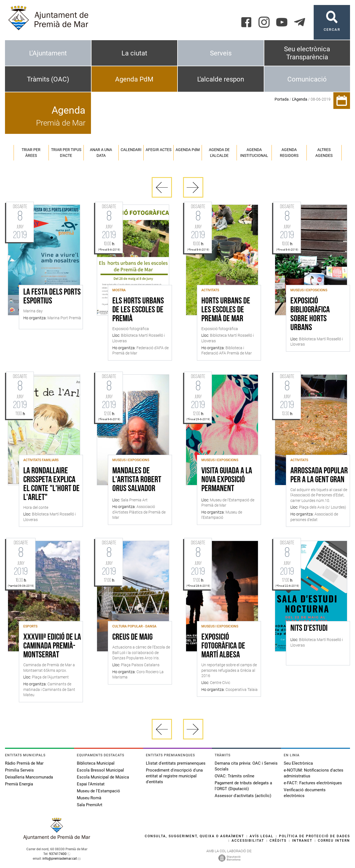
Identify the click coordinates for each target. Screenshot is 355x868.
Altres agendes (324, 153)
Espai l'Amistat (91, 784)
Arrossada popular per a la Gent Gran (319, 476)
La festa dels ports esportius (52, 297)
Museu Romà (89, 798)
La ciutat (134, 53)
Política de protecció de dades (315, 836)
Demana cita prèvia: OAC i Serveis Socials (246, 766)
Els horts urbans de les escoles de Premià (138, 310)
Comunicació (307, 79)
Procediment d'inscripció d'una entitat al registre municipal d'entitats (174, 776)
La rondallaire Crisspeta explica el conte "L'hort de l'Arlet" (51, 484)
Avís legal (262, 836)
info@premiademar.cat (60, 859)
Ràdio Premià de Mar (24, 763)
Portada (282, 99)
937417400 (58, 854)
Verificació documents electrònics (305, 793)
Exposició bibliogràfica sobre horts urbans (310, 315)
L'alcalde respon (221, 79)
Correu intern (334, 841)
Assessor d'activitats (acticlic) (243, 796)
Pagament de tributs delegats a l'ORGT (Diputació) (243, 786)
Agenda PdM (134, 79)
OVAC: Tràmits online (234, 776)
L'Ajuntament (48, 53)
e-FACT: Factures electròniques (313, 783)
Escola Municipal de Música (103, 777)
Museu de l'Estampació (98, 791)
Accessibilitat (248, 841)
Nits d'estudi (309, 629)
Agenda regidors (289, 153)
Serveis (221, 53)
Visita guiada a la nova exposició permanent (227, 480)
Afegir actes (159, 150)
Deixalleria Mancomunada (29, 777)
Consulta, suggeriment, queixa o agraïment (194, 836)
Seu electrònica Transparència (307, 53)
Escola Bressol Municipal (100, 770)
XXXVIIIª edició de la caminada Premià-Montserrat (52, 646)
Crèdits (278, 841)
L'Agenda (300, 99)
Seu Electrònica (298, 763)
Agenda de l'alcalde (219, 153)
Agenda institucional (254, 153)
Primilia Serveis (19, 770)
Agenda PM (188, 150)
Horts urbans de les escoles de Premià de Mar (226, 310)
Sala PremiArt (90, 805)
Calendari (131, 150)
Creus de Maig (132, 637)
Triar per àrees (31, 153)
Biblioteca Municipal (96, 763)
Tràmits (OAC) (48, 79)
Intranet (302, 841)
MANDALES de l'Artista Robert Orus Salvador (137, 480)
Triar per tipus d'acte (66, 153)
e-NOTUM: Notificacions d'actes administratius (314, 773)
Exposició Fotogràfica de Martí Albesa (223, 646)
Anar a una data (101, 153)
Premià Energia (19, 784)
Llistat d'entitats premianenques (176, 763)
